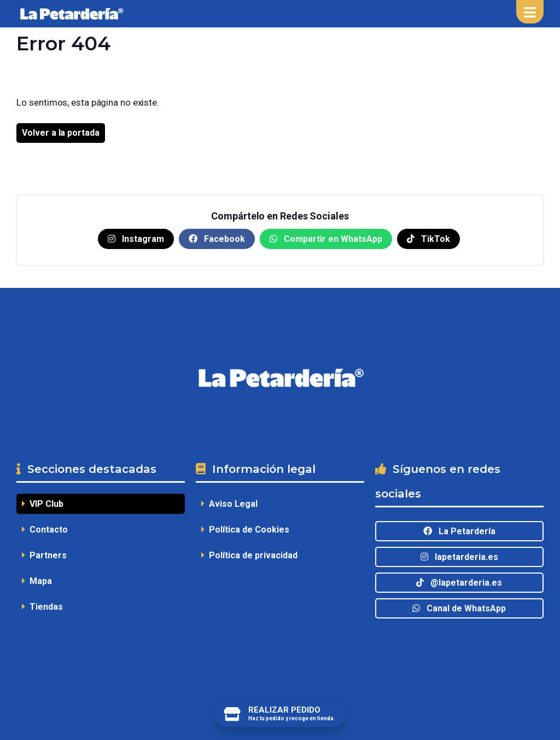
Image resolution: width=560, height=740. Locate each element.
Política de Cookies (245, 530)
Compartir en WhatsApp (326, 239)
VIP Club (43, 504)
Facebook (217, 239)
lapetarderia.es (459, 557)
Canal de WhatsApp (459, 608)
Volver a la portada (60, 133)
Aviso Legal (229, 504)
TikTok (428, 239)
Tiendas (42, 607)
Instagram (136, 239)
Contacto (45, 530)
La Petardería (459, 531)
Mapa (37, 581)
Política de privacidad (249, 555)
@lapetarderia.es (459, 583)
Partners (44, 555)
